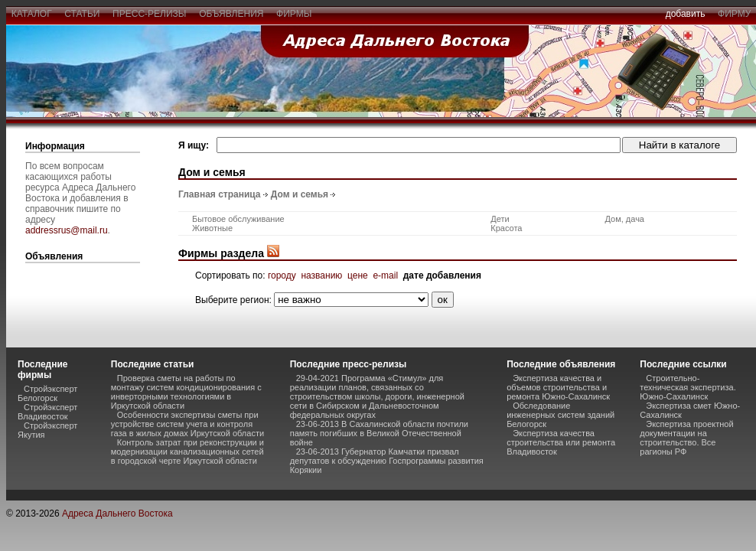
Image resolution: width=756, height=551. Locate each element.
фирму (734, 14)
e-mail (385, 275)
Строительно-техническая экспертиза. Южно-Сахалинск (688, 387)
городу (282, 275)
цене (358, 275)
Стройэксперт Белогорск (47, 393)
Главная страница (220, 194)
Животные (212, 228)
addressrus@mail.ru (67, 230)
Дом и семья (300, 194)
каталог (31, 14)
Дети (500, 219)
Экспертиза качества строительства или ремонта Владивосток (561, 442)
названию (321, 275)
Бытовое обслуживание (238, 219)
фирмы (294, 14)
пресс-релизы (149, 14)
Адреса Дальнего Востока (117, 514)
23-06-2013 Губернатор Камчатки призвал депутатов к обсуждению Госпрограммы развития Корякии (387, 461)
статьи (82, 14)
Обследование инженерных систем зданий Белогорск (560, 415)
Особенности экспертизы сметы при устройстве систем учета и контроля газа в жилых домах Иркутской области (187, 424)
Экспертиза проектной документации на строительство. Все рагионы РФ (686, 438)
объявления (231, 14)
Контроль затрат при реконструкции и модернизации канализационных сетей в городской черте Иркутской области (187, 452)
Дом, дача (624, 219)
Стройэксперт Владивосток (47, 412)
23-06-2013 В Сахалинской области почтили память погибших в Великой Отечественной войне (379, 433)
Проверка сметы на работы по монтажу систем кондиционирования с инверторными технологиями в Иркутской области (186, 392)
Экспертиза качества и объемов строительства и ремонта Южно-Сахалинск (558, 387)
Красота (506, 228)
